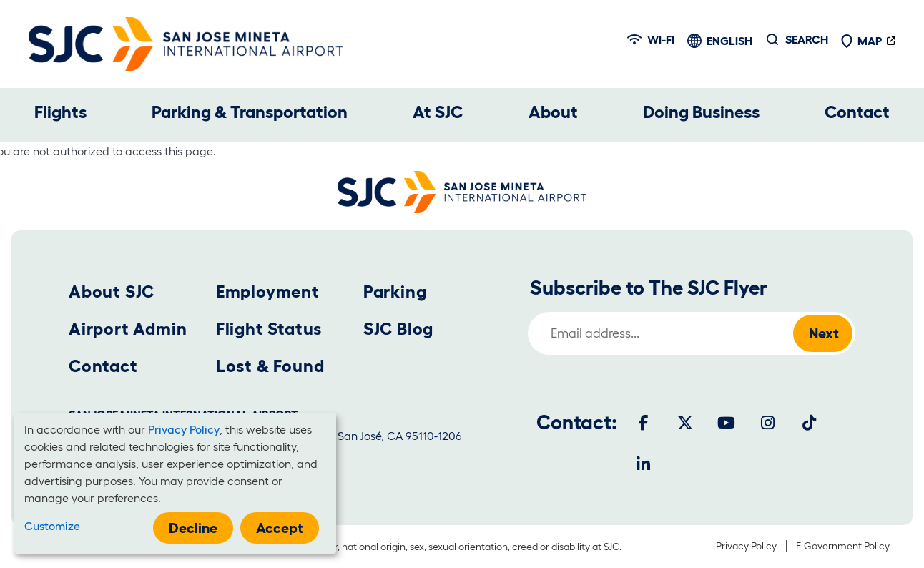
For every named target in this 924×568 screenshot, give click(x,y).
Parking (395, 292)
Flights (60, 112)
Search (807, 39)
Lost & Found (270, 366)
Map (861, 41)
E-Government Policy (843, 546)
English (729, 41)
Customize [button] (52, 526)
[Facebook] (644, 423)
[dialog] (175, 483)
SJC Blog (398, 329)
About (553, 112)
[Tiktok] (810, 423)
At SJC (438, 112)
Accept (280, 528)
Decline (193, 528)
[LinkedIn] (644, 464)
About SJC (112, 292)
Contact (857, 112)
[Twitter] (685, 423)
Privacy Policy (746, 546)
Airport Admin (128, 329)
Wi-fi (651, 39)
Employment (268, 292)
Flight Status (269, 329)
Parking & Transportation (250, 112)
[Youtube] (727, 423)
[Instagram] (768, 423)
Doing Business (701, 112)
